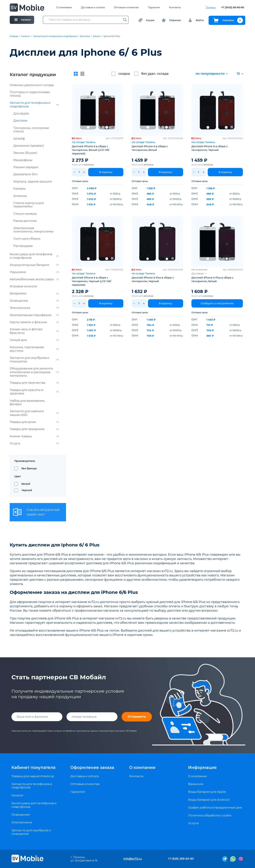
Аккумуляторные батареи (34, 265)
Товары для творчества (34, 383)
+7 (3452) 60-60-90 (233, 8)
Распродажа (23, 246)
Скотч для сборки (27, 239)
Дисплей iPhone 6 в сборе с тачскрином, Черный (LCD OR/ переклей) (92, 281)
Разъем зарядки (26, 167)
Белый (26, 484)
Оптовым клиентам (126, 8)
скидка (124, 74)
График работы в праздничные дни (215, 807)
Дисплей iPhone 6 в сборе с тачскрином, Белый (150, 148)
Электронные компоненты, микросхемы (33, 230)
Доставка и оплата (93, 8)
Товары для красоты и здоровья (34, 392)
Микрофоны (23, 160)
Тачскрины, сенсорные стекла (31, 130)
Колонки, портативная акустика (34, 349)
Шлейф (19, 139)
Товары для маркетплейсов (33, 776)
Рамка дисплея (25, 221)
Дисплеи (85, 36)
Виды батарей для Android (209, 800)
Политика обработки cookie (210, 815)
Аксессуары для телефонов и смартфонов (34, 256)
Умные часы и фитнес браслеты (34, 331)
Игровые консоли (23, 286)
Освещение (34, 301)
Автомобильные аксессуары (34, 279)
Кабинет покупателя (33, 768)
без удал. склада (155, 74)
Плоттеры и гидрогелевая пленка (30, 94)
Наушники (34, 272)
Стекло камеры (25, 214)
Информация (202, 768)
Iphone (97, 36)
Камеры (19, 189)
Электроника (34, 308)
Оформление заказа (92, 768)
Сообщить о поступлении (217, 303)
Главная (14, 36)
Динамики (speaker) (29, 146)
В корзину (106, 172)
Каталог (26, 36)
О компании (64, 8)
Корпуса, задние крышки (33, 181)
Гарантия (154, 8)
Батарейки (34, 293)
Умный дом (34, 340)
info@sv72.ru (133, 859)
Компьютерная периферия (34, 315)
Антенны (20, 196)
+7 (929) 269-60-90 (181, 859)
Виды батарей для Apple (207, 792)
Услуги (34, 443)
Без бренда (29, 468)
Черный (27, 490)
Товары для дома (34, 422)
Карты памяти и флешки (34, 322)
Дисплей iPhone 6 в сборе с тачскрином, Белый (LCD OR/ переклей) (91, 150)
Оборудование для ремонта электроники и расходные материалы (34, 372)
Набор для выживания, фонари (27, 402)
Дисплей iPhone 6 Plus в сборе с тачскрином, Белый (212, 279)
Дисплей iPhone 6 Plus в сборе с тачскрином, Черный (153, 279)
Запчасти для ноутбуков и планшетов (34, 359)
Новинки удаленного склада (32, 85)
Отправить (137, 717)
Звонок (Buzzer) (25, 153)
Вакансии (196, 784)
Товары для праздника (34, 429)
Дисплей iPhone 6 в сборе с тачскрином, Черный (210, 148)
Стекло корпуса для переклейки (29, 205)
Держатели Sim (25, 174)
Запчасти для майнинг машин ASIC (34, 413)
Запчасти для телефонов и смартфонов (55, 36)
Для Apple (21, 113)
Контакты (175, 8)
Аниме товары (34, 436)
